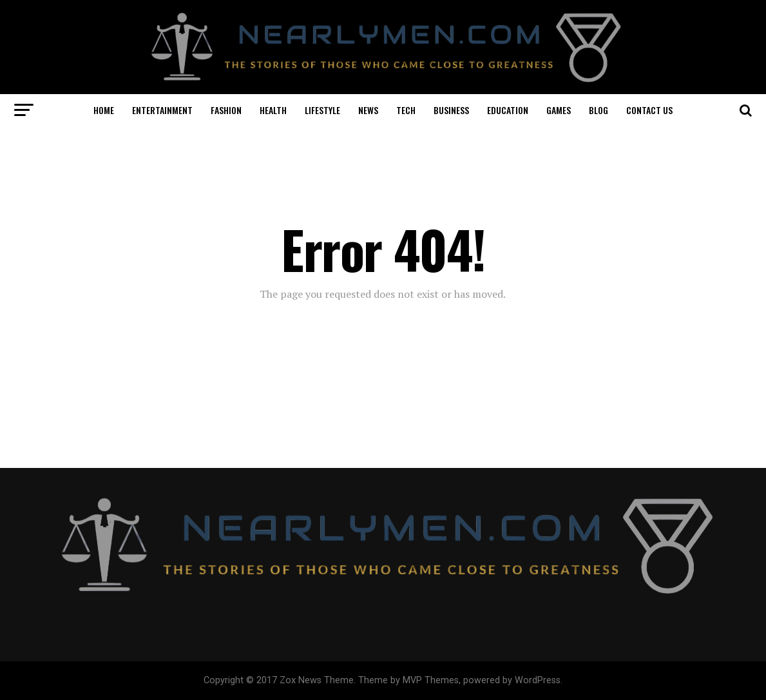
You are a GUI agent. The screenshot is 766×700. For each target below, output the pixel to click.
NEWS (368, 110)
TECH (406, 110)
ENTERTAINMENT (162, 110)
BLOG (598, 110)
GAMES (559, 110)
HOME (104, 110)
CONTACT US (649, 110)
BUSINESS (451, 110)
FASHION (226, 110)
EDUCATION (508, 110)
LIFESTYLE (322, 110)
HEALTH (273, 110)
